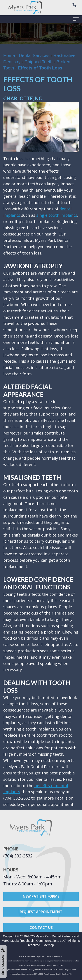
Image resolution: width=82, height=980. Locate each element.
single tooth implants (57, 215)
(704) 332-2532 (18, 856)
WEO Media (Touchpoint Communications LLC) (34, 941)
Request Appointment (41, 916)
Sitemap (48, 945)
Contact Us (41, 932)
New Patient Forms (41, 900)
